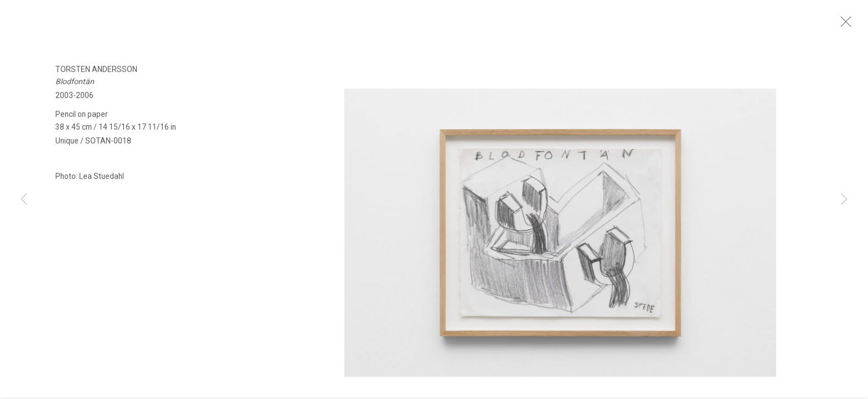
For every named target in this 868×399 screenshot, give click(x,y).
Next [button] (844, 199)
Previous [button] (24, 199)
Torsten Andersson (96, 75)
